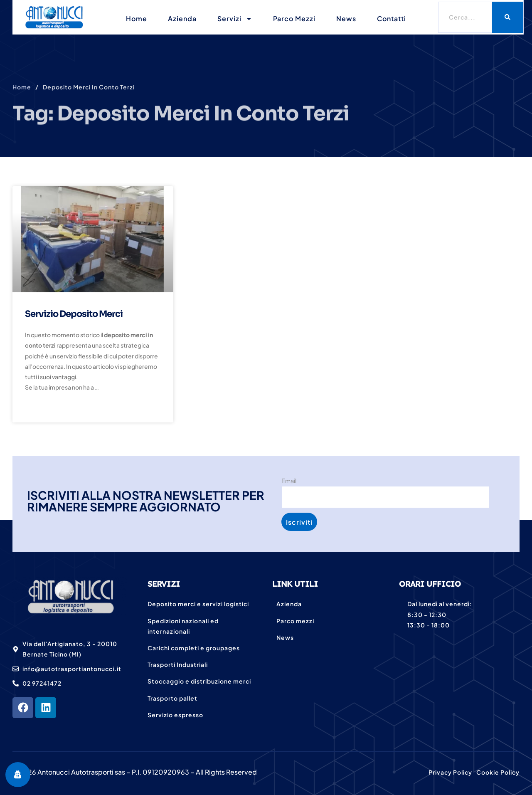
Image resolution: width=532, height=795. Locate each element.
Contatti (392, 19)
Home (137, 19)
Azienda (182, 19)
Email (289, 481)
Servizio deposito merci (74, 314)
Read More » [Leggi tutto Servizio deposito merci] (46, 409)
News (346, 19)
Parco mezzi (294, 19)
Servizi (235, 19)
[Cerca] (508, 17)
